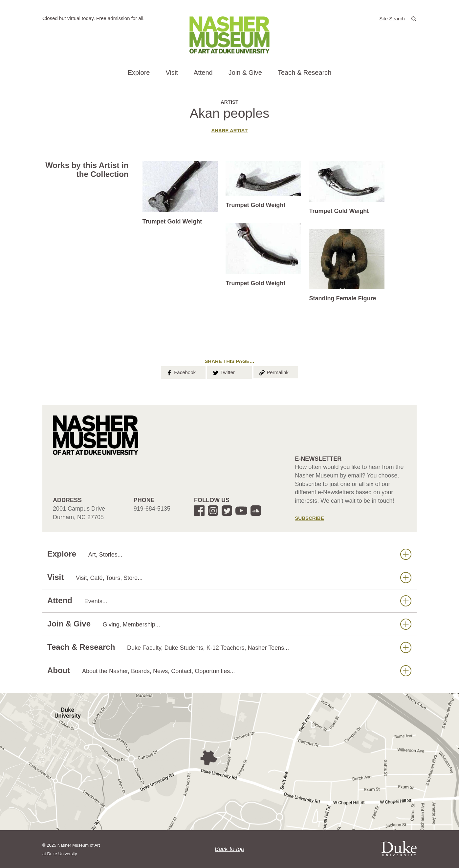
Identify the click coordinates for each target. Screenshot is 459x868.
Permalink (273, 372)
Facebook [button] (181, 372)
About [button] (229, 671)
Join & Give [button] (245, 73)
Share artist (229, 130)
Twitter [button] (223, 372)
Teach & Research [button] (305, 73)
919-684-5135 (152, 509)
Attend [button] (203, 73)
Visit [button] (172, 73)
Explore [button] (139, 73)
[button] (398, 18)
